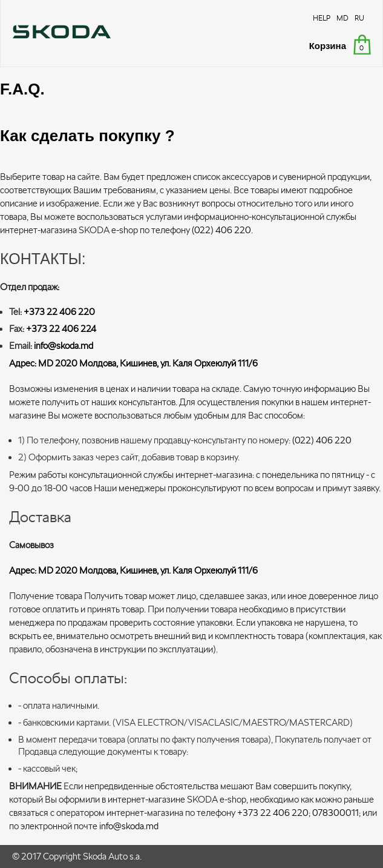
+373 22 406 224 (61, 329)
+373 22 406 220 (59, 312)
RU (359, 18)
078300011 (336, 813)
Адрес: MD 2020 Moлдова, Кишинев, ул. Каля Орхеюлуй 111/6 (133, 363)
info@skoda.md (64, 346)
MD (342, 18)
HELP (322, 18)
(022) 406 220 (221, 230)
